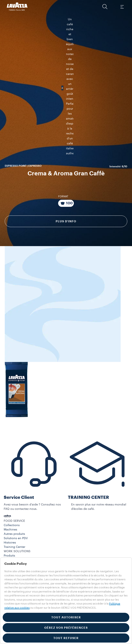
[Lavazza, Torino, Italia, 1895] (17, 7)
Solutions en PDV (16, 542)
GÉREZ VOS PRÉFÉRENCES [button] (66, 628)
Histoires (10, 546)
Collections (12, 529)
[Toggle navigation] (122, 7)
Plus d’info (66, 194)
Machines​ (10, 533)
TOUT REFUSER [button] (66, 638)
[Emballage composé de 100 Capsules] (66, 176)
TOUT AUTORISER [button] (66, 617)
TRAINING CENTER (88, 501)
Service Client (19, 501)
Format (63, 170)
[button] (105, 7)
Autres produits (14, 538)
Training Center (14, 551)
